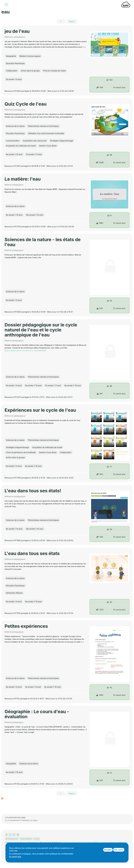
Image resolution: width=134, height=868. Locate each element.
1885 (100, 223)
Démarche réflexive (14, 593)
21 (111, 773)
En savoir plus (119, 87)
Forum (37, 839)
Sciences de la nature (15, 126)
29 (111, 529)
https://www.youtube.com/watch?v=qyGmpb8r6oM (25, 351)
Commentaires (26, 839)
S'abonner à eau (2, 798)
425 (100, 780)
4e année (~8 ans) (14, 687)
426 (100, 537)
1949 (100, 695)
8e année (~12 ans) (73, 385)
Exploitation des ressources (35, 141)
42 (111, 688)
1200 (100, 610)
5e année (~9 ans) (14, 79)
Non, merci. (119, 850)
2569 (100, 162)
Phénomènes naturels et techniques (43, 126)
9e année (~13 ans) (14, 215)
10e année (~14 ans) (35, 215)
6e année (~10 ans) (14, 154)
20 (111, 602)
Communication (13, 141)
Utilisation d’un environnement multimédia (46, 133)
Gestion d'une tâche (48, 146)
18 (111, 301)
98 (111, 155)
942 (100, 474)
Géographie (11, 56)
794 (100, 87)
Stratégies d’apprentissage (62, 141)
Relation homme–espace (30, 56)
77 (111, 467)
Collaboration (12, 71)
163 (111, 80)
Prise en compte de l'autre (54, 71)
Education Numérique (15, 63)
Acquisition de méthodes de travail (21, 146)
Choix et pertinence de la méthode (21, 452)
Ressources (12, 839)
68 (111, 386)
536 (100, 308)
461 (100, 394)
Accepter (108, 850)
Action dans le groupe (30, 71)
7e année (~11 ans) (34, 154)
